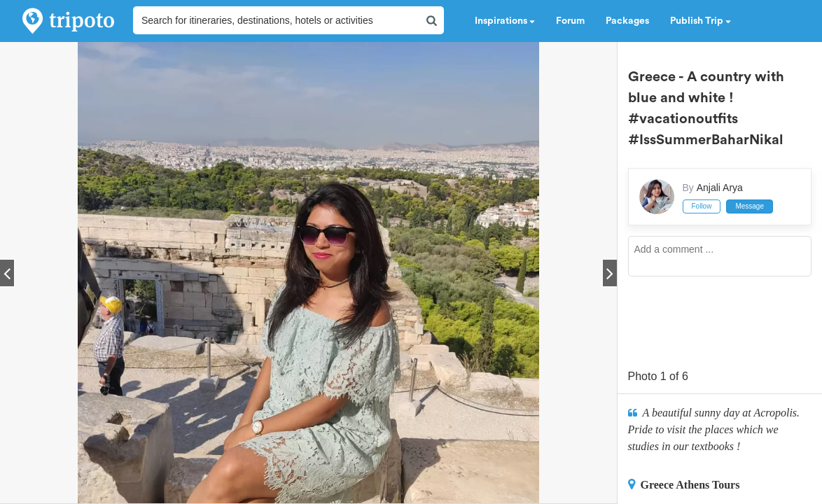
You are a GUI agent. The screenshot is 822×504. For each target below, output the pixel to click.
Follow (702, 206)
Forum (570, 21)
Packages (627, 21)
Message (750, 206)
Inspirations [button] (505, 21)
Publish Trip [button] (701, 21)
